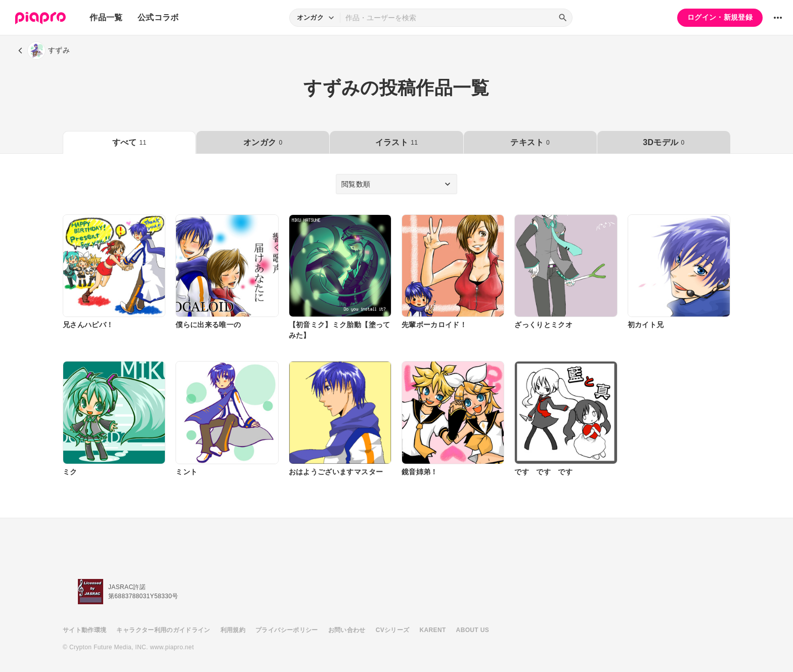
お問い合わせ (347, 630)
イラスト (396, 142)
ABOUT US (473, 630)
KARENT (433, 630)
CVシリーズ (393, 630)
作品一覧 (106, 17)
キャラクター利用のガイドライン (163, 630)
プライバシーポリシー (287, 630)
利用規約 (233, 630)
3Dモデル (664, 142)
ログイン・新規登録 (720, 17)
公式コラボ (158, 17)
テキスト (530, 142)
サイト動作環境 (84, 630)
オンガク (263, 142)
